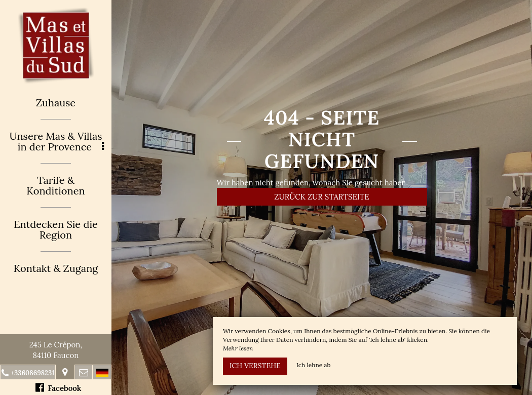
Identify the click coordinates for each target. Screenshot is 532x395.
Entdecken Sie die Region (56, 229)
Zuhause (56, 103)
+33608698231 (32, 373)
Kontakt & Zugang (56, 268)
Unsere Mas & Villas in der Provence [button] (56, 141)
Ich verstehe (255, 366)
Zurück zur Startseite (321, 197)
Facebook (59, 388)
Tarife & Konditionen (55, 185)
